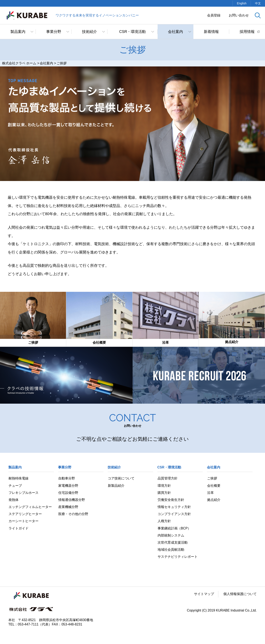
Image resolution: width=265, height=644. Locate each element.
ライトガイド (18, 529)
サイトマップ (204, 595)
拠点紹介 (214, 500)
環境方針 (164, 486)
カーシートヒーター (23, 521)
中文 (258, 3)
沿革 (210, 493)
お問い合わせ (239, 15)
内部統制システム (171, 536)
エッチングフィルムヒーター (30, 507)
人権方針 (164, 521)
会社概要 (214, 486)
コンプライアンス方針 (174, 514)
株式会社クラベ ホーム (19, 63)
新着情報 (211, 32)
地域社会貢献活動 (171, 550)
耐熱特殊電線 (18, 478)
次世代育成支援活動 (172, 543)
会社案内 (175, 32)
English (242, 3)
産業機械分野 (68, 507)
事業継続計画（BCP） (174, 529)
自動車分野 (66, 478)
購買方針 (164, 493)
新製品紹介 (116, 486)
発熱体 (13, 500)
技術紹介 (90, 32)
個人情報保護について (240, 595)
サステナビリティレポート (177, 557)
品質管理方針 (167, 478)
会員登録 (214, 15)
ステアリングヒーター (25, 514)
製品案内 (18, 32)
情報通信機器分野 (71, 500)
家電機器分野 (68, 486)
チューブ (15, 486)
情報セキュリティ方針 (174, 507)
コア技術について (121, 478)
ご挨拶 (212, 478)
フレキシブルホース (23, 493)
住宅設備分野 (68, 493)
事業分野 (54, 32)
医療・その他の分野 (73, 514)
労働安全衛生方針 (171, 500)
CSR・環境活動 (132, 32)
